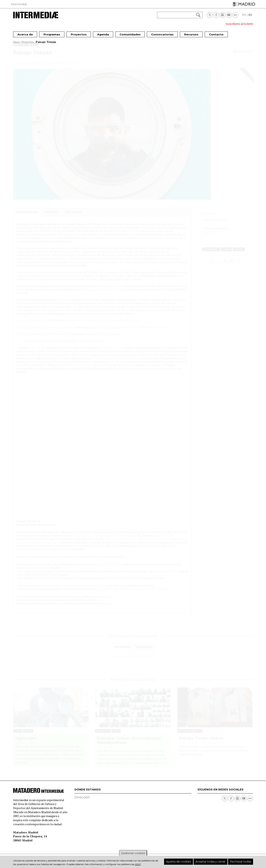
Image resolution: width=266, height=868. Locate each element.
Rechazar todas (243, 862)
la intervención (110, 593)
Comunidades (130, 34)
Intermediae (36, 15)
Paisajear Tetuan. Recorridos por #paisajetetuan (129, 744)
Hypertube (26, 742)
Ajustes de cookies (192, 862)
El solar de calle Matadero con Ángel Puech (46, 331)
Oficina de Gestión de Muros (103, 293)
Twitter (210, 15)
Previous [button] (18, 134)
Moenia (96, 331)
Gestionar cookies (133, 853)
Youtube (229, 15)
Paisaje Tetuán (46, 42)
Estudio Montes (75, 324)
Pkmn (90, 338)
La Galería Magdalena (124, 362)
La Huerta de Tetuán (110, 568)
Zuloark (97, 345)
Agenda (103, 34)
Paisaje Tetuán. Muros (201, 742)
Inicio (16, 42)
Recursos (191, 34)
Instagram (223, 15)
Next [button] (248, 134)
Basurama (83, 345)
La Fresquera (110, 331)
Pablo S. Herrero (69, 589)
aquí (109, 600)
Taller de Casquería (109, 338)
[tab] (123, 651)
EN (244, 15)
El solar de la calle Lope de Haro (39, 345)
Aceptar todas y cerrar (218, 862)
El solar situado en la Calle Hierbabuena (44, 338)
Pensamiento (21, 48)
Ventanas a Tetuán (112, 352)
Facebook (216, 15)
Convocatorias (162, 34)
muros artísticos (112, 290)
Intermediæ (19, 4)
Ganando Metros (167, 575)
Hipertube (91, 593)
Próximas (123, 651)
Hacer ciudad (214, 224)
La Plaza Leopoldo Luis (33, 324)
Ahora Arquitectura (80, 369)
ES (250, 15)
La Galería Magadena (133, 331)
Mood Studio (158, 331)
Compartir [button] (245, 55)
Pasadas (144, 651)
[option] (133, 138)
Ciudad (34, 48)
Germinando (118, 324)
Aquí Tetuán (37, 352)
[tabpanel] (133, 660)
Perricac (134, 324)
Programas (52, 34)
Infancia (239, 253)
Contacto (216, 34)
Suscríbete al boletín (239, 24)
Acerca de (25, 34)
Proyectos (79, 34)
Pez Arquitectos (98, 324)
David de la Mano (97, 589)
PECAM (133, 235)
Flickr (235, 15)
